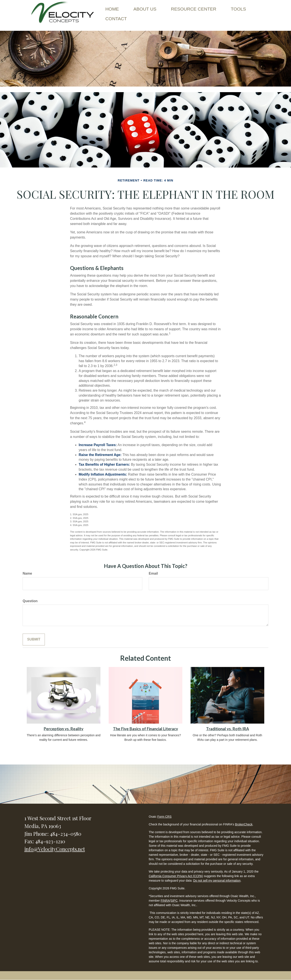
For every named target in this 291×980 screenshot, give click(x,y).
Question (30, 601)
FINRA (165, 901)
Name (27, 573)
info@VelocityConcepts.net (55, 849)
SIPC (174, 901)
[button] (145, 8)
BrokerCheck (244, 824)
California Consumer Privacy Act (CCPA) (176, 876)
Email (153, 573)
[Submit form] (34, 640)
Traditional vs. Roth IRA (228, 729)
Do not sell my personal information (217, 881)
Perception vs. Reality (64, 729)
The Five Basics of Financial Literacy (145, 729)
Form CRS (164, 817)
